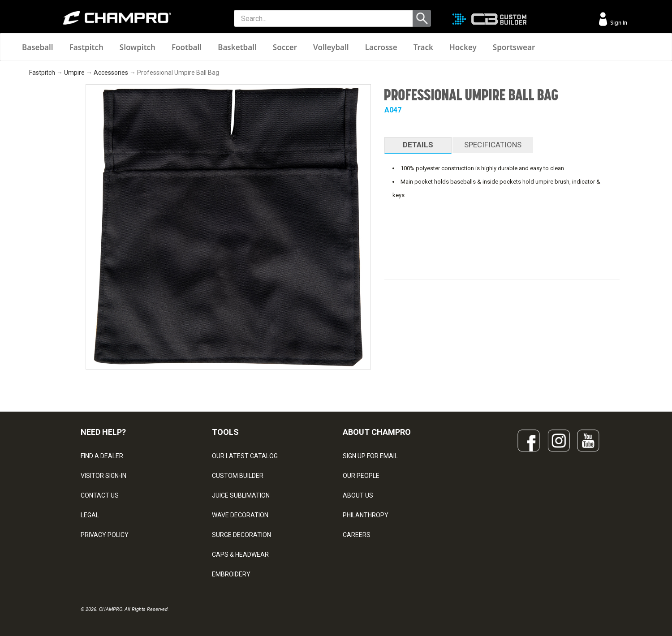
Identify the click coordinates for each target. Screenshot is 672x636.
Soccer (285, 47)
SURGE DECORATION (241, 535)
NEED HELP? (103, 432)
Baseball (38, 47)
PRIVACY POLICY (105, 535)
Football (187, 47)
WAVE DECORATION (240, 515)
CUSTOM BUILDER (238, 476)
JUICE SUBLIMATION (241, 495)
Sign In (618, 23)
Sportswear (514, 47)
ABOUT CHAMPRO (377, 432)
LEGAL (90, 515)
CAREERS (357, 535)
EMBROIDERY (231, 574)
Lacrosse (381, 47)
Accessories (111, 73)
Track (423, 47)
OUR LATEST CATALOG (245, 456)
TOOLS (225, 432)
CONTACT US (100, 495)
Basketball (237, 47)
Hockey (463, 47)
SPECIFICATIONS (493, 145)
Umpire (74, 73)
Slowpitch (138, 47)
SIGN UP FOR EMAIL (370, 456)
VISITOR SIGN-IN (103, 476)
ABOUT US (358, 495)
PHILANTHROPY (366, 515)
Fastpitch (86, 47)
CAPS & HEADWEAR (240, 554)
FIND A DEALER (102, 456)
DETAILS (418, 145)
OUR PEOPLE (361, 476)
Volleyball (331, 47)
